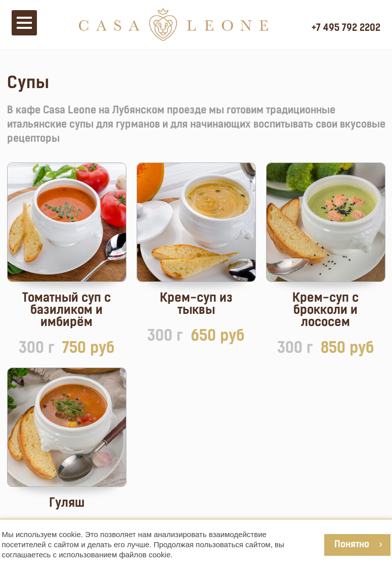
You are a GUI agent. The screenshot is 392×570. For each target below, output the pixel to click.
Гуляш (67, 503)
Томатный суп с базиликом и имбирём (67, 310)
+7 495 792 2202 (346, 27)
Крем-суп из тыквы (196, 304)
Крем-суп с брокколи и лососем (325, 310)
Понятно (352, 544)
